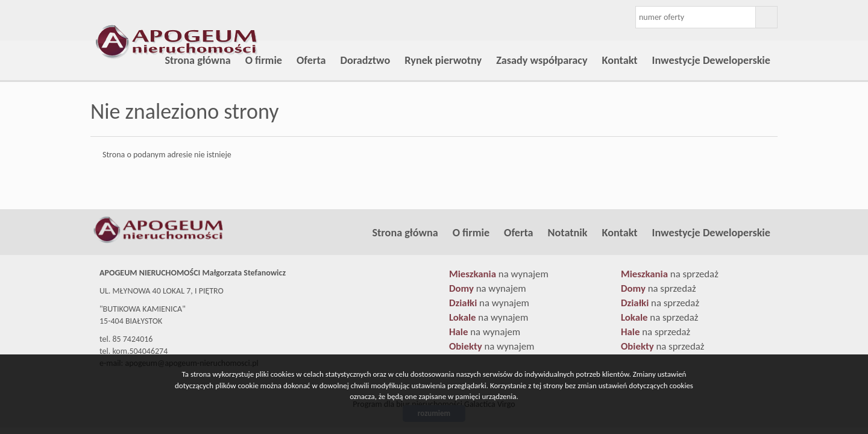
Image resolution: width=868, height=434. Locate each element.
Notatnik (568, 233)
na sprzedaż (670, 274)
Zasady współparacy (542, 60)
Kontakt (620, 60)
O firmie (264, 60)
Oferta (311, 60)
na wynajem (499, 274)
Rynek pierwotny (443, 60)
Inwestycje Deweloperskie (711, 60)
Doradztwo (366, 60)
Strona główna (197, 60)
